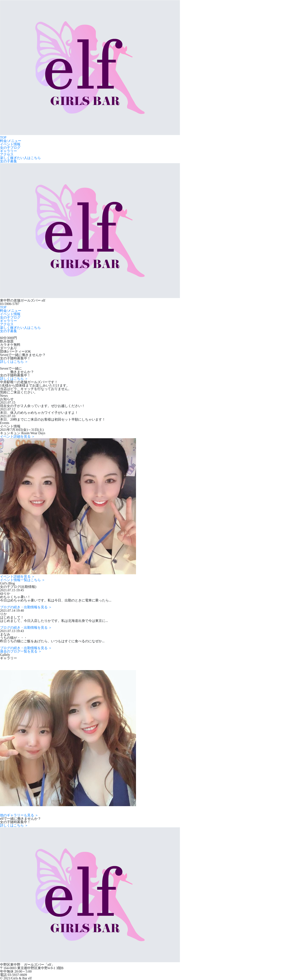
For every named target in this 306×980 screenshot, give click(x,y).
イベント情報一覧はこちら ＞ (23, 580)
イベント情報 (10, 144)
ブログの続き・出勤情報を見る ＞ (26, 607)
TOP (3, 137)
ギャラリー (8, 151)
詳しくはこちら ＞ (14, 362)
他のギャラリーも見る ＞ (19, 815)
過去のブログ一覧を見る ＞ (21, 651)
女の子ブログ (10, 148)
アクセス (7, 154)
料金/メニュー (11, 141)
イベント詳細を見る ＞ (17, 436)
